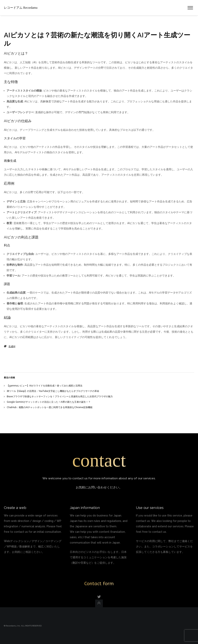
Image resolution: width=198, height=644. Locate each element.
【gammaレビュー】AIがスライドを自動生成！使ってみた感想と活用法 (45, 386)
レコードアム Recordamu (21, 8)
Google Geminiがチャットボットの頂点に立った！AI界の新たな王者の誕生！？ (49, 402)
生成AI (12, 346)
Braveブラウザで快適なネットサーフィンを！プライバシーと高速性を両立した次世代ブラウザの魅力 (60, 397)
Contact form (99, 584)
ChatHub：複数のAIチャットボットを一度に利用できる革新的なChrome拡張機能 (50, 407)
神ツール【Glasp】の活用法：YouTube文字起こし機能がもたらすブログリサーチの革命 (53, 391)
